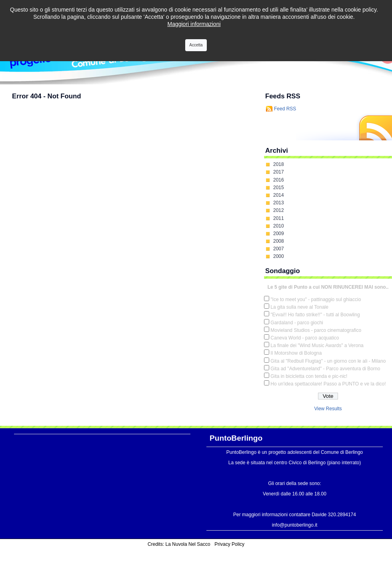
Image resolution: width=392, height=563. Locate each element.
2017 (279, 172)
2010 (279, 226)
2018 (279, 164)
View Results (328, 409)
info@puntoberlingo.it (295, 525)
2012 (279, 210)
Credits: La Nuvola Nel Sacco (179, 544)
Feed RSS (285, 109)
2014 (279, 195)
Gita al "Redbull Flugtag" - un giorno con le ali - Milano (328, 361)
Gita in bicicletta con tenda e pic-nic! (309, 376)
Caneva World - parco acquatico (305, 338)
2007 (279, 249)
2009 (279, 234)
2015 (279, 188)
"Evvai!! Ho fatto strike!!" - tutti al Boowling (315, 315)
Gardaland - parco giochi (297, 323)
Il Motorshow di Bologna (296, 353)
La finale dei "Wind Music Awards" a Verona (317, 345)
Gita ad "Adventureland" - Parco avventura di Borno (325, 369)
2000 (279, 256)
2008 (279, 241)
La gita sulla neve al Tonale (299, 307)
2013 (279, 203)
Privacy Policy (229, 544)
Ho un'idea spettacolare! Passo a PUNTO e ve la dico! (328, 384)
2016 (279, 180)
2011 (279, 218)
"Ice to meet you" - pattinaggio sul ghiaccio (316, 299)
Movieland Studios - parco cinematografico (316, 330)
